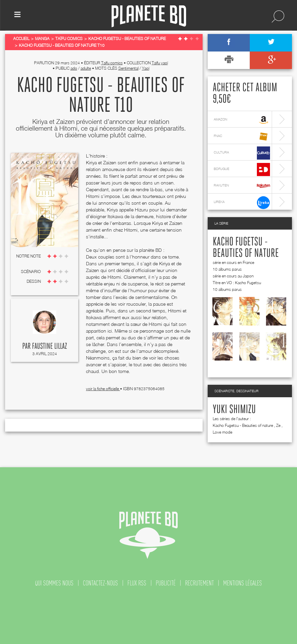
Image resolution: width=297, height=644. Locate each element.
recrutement (199, 583)
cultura (242, 153)
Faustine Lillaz (50, 346)
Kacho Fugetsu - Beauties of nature (243, 425)
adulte (86, 68)
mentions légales (243, 583)
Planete (149, 16)
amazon (242, 120)
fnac (242, 137)
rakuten (242, 186)
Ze (278, 425)
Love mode (222, 432)
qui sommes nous (54, 583)
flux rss (137, 583)
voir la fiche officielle (103, 389)
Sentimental (128, 68)
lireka (242, 202)
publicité (166, 583)
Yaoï (146, 68)
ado (74, 68)
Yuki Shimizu (234, 410)
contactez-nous (100, 583)
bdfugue (242, 170)
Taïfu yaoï (160, 63)
